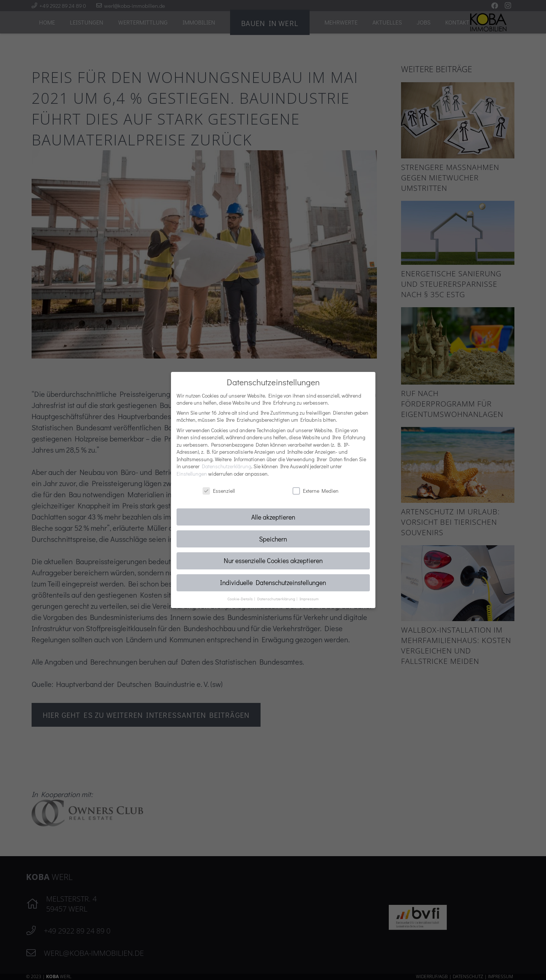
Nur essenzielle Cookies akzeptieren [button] (273, 561)
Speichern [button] (273, 539)
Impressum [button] (309, 599)
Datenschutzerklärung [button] (277, 599)
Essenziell (219, 491)
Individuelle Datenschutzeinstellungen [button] (273, 583)
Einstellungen (192, 474)
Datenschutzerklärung (227, 466)
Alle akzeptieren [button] (273, 517)
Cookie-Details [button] (240, 599)
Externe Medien (316, 491)
